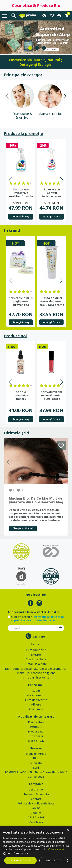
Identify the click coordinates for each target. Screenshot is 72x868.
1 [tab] (30, 48)
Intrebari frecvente (36, 677)
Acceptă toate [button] (21, 860)
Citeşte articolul (23, 528)
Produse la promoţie (23, 134)
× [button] (68, 830)
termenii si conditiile (49, 617)
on (11, 183)
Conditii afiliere (36, 659)
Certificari (36, 822)
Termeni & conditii (36, 794)
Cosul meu (36, 709)
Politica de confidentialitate (36, 803)
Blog (36, 758)
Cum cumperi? (36, 650)
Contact (36, 799)
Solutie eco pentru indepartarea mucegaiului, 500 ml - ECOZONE (52, 193)
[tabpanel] (36, 37)
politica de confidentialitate (34, 620)
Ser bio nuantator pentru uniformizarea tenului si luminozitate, (21, 395)
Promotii (36, 727)
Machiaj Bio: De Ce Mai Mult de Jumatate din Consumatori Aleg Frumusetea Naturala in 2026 (36, 500)
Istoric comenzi (36, 695)
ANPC (36, 808)
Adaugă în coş (21, 217)
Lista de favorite (36, 700)
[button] (36, 853)
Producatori (36, 722)
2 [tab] (37, 48)
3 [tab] (44, 48)
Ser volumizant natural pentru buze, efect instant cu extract (52, 395)
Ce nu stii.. (36, 763)
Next (65, 97)
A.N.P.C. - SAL (36, 817)
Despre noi (36, 789)
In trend (12, 230)
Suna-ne (39, 636)
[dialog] (36, 847)
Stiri (36, 768)
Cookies (36, 813)
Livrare (36, 655)
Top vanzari (36, 736)
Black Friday (36, 741)
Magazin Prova (36, 754)
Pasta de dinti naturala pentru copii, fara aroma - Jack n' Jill (52, 301)
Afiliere (36, 704)
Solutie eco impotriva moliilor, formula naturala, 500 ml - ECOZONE (21, 193)
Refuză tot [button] (54, 860)
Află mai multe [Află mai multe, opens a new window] (56, 850)
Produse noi (15, 336)
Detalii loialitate (36, 664)
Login (36, 690)
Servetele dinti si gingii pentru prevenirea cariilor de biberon (21, 301)
